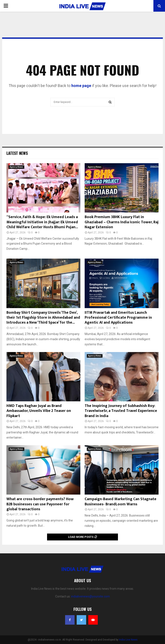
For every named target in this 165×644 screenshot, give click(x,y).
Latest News (17, 153)
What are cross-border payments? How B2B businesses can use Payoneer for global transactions (40, 504)
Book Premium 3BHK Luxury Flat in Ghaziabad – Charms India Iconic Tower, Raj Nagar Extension (122, 222)
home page (81, 86)
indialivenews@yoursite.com (90, 596)
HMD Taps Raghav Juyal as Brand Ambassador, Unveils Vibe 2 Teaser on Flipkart (39, 411)
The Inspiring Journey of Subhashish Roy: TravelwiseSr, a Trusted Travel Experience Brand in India (121, 411)
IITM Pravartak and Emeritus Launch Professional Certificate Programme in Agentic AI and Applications (118, 318)
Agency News (16, 167)
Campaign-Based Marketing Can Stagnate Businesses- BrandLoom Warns (121, 502)
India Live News (128, 640)
